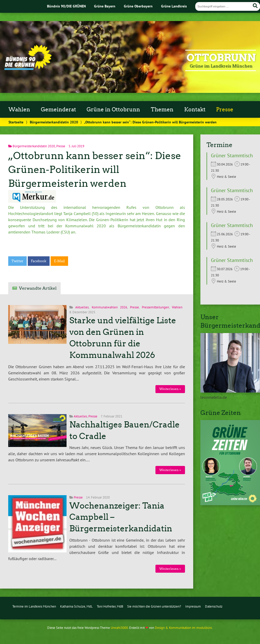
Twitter (17, 261)
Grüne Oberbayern (138, 6)
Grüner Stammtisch (232, 155)
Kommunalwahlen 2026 (109, 307)
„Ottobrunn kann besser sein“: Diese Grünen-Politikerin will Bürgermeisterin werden (95, 169)
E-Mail (59, 261)
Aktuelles (82, 307)
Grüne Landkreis (174, 6)
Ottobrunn (221, 58)
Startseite (16, 122)
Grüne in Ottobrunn (113, 110)
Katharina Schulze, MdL (76, 606)
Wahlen (19, 110)
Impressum (193, 606)
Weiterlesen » (170, 389)
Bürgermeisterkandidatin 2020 (54, 122)
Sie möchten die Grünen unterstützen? (154, 606)
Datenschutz (214, 606)
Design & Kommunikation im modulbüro (183, 628)
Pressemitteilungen (155, 307)
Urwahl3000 (119, 628)
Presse (225, 110)
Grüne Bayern (105, 6)
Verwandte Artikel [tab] (38, 288)
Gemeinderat (58, 110)
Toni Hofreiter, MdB (110, 606)
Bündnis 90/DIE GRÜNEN (66, 6)
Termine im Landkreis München (34, 606)
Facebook (39, 261)
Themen (162, 110)
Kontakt (195, 110)
